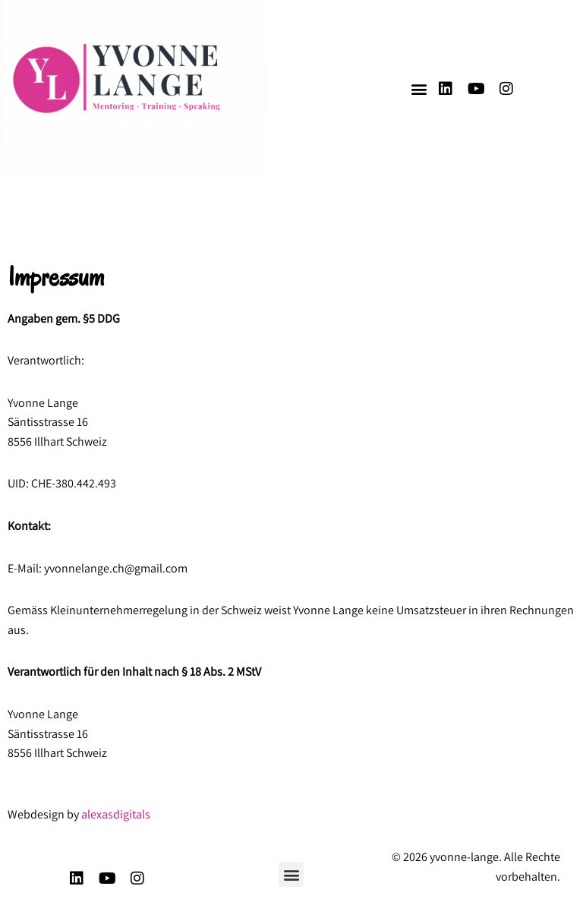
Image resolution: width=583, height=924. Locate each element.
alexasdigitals (116, 814)
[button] (419, 88)
